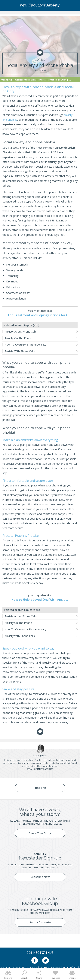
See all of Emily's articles (40, 769)
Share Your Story (40, 833)
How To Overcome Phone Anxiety (25, 345)
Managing (6, 80)
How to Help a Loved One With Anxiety (40, 600)
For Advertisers (52, 968)
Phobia (42, 80)
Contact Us (19, 968)
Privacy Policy (35, 968)
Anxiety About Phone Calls (21, 332)
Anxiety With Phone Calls (20, 351)
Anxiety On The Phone (18, 338)
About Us (6, 968)
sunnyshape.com (50, 766)
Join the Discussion (40, 922)
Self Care (74, 80)
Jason (40, 755)
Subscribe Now (40, 877)
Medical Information (25, 80)
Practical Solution (57, 80)
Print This (40, 788)
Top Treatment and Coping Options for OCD (40, 315)
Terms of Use (70, 968)
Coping (40, 60)
